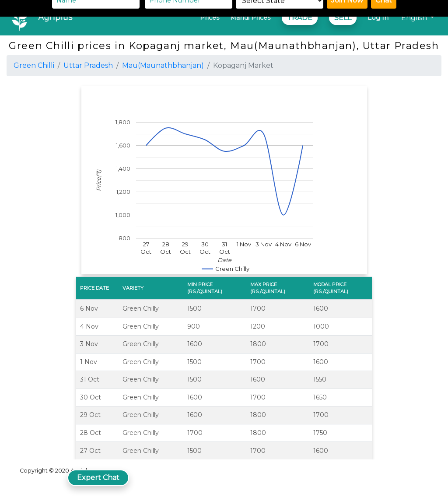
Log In (378, 18)
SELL (343, 18)
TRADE (300, 18)
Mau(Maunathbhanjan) (163, 65)
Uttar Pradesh (88, 65)
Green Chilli (34, 65)
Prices (210, 18)
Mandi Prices (250, 18)
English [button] (415, 18)
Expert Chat (98, 478)
